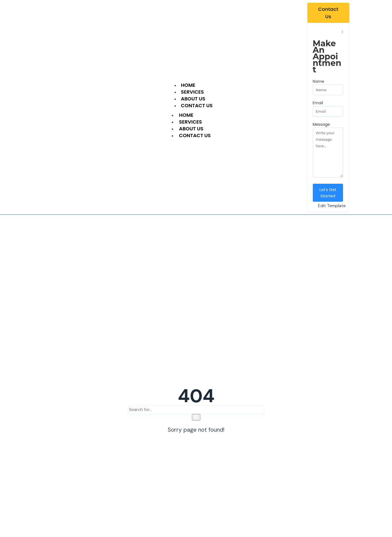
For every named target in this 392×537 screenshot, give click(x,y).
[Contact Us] (328, 13)
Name (318, 81)
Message (321, 124)
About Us (191, 129)
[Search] (196, 410)
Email (318, 103)
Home (186, 115)
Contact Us (197, 105)
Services (191, 122)
